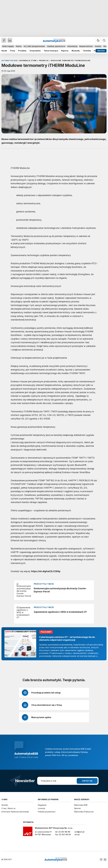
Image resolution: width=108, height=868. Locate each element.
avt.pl (77, 834)
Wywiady (76, 51)
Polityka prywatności (47, 812)
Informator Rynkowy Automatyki (15, 812)
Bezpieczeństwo (86, 46)
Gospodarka (35, 51)
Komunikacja (72, 46)
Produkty (22, 51)
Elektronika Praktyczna (84, 812)
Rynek (4, 51)
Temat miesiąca (51, 51)
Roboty (19, 46)
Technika (87, 51)
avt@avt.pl (79, 832)
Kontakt (5, 805)
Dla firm (101, 51)
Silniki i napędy (8, 46)
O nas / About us (8, 808)
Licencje (41, 808)
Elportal (77, 808)
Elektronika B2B (81, 805)
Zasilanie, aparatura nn (56, 46)
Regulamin (42, 805)
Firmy (13, 51)
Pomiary (98, 46)
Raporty (65, 51)
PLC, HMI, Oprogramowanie (34, 46)
